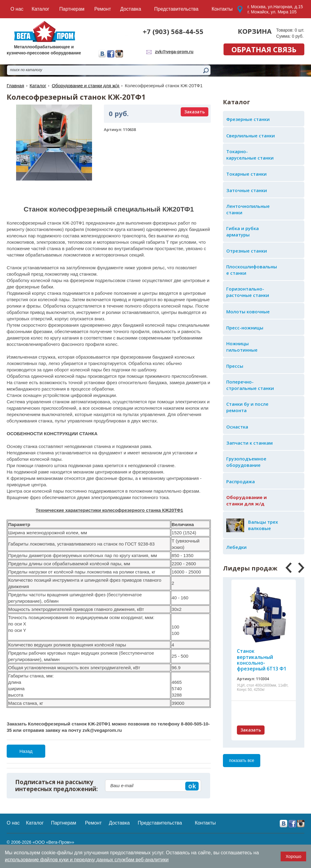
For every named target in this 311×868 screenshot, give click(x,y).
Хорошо (293, 856)
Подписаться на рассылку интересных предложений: (56, 786)
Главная (15, 86)
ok (192, 786)
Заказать (251, 730)
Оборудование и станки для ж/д (85, 86)
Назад (26, 751)
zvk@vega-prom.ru (174, 52)
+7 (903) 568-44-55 (173, 31)
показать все (242, 760)
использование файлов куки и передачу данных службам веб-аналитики (87, 860)
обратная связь (264, 49)
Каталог (38, 86)
